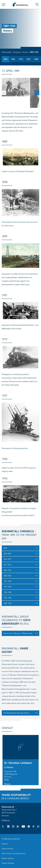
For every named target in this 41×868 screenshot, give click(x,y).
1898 (25, 59)
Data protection (8, 849)
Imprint (5, 844)
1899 (33, 59)
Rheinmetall (6, 52)
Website (7, 784)
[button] (4, 93)
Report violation (8, 858)
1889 (17, 59)
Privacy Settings (8, 863)
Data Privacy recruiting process (14, 853)
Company (17, 52)
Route (7, 779)
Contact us (6, 820)
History (25, 52)
